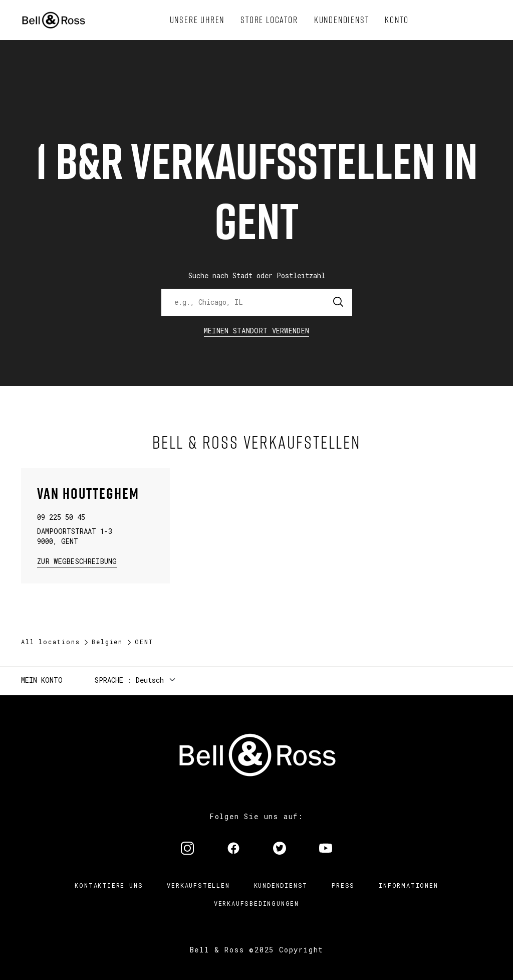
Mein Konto (42, 680)
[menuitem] (197, 20)
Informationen (408, 885)
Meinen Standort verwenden (257, 331)
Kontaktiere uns (109, 885)
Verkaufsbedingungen (256, 903)
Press (343, 885)
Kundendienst (281, 885)
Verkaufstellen (198, 885)
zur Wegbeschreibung (77, 561)
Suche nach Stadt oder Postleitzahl (257, 275)
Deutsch (150, 680)
